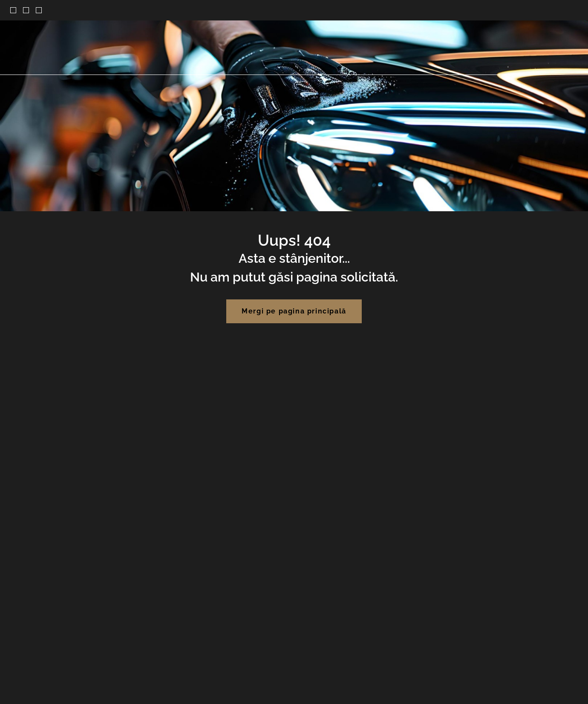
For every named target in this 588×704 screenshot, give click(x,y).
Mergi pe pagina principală (294, 311)
